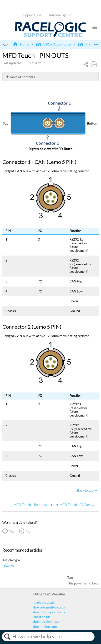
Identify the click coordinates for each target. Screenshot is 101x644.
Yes (12, 531)
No (28, 531)
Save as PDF (94, 64)
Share (86, 65)
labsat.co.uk (41, 617)
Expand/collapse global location (96, 43)
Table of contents (22, 77)
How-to (8, 566)
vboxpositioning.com (48, 621)
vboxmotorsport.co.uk (49, 612)
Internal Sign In (60, 15)
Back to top (85, 490)
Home (21, 44)
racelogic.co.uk (43, 602)
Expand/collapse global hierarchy (5, 45)
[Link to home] (50, 36)
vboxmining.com (45, 626)
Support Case (32, 15)
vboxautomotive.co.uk (49, 607)
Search (7, 637)
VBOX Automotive (54, 44)
